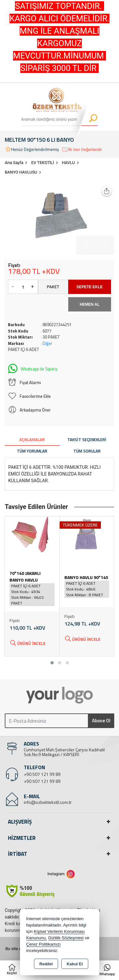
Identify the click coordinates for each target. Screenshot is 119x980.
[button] (52, 663)
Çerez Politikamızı (44, 944)
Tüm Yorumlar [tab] (32, 451)
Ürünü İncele (27, 643)
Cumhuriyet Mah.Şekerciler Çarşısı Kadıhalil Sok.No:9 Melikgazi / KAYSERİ (64, 752)
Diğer (47, 343)
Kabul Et (75, 964)
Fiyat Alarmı (24, 382)
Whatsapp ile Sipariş (33, 368)
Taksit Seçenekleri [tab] (87, 440)
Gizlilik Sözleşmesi (66, 938)
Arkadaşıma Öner (29, 410)
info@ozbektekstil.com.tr (48, 802)
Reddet (46, 964)
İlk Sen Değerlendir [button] (82, 150)
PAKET (53, 287)
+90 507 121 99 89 (42, 774)
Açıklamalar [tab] (32, 440)
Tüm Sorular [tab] (87, 451)
